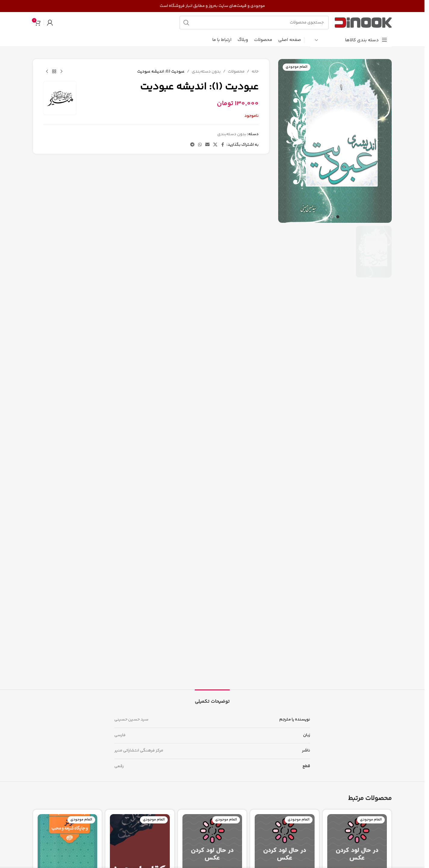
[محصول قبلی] (61, 72)
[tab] (212, 699)
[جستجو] (254, 23)
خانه (255, 72)
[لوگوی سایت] (363, 23)
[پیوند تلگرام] (192, 145)
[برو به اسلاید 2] (332, 217)
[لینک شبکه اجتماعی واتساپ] (200, 145)
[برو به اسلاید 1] (338, 217)
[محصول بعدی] (47, 72)
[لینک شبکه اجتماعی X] (215, 145)
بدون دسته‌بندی (206, 72)
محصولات (236, 72)
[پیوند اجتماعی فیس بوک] (223, 145)
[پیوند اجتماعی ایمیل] (207, 145)
